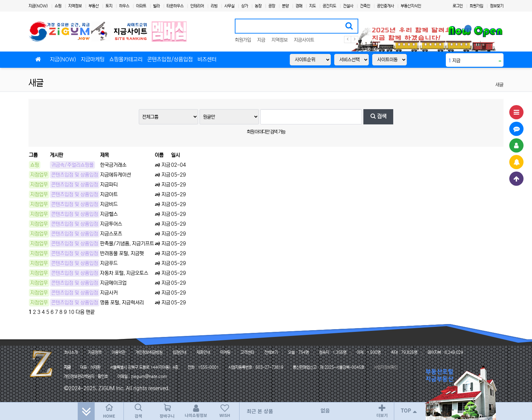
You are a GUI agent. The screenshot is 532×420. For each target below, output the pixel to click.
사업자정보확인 (386, 367)
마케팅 (225, 352)
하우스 (124, 6)
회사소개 (71, 352)
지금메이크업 (113, 283)
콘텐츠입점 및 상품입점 (75, 175)
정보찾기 (497, 6)
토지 (109, 6)
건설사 (348, 6)
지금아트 (109, 194)
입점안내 (179, 352)
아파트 (141, 6)
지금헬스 (109, 214)
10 (71, 312)
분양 (285, 6)
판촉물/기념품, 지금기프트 (127, 244)
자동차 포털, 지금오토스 (124, 273)
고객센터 (247, 352)
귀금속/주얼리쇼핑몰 (72, 165)
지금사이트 (304, 40)
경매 (299, 6)
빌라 (156, 6)
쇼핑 (58, 6)
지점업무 (39, 175)
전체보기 (271, 352)
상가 (245, 6)
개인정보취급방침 (149, 352)
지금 (261, 40)
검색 (378, 116)
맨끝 (90, 312)
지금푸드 (109, 263)
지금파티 (109, 185)
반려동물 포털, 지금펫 (122, 253)
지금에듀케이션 (116, 175)
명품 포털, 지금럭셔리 (122, 303)
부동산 (94, 6)
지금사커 (109, 293)
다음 (80, 312)
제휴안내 (203, 352)
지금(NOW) (38, 6)
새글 (36, 83)
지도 (312, 6)
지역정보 (75, 6)
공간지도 (329, 6)
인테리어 (197, 6)
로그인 (458, 6)
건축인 (365, 6)
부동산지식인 (411, 6)
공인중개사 (385, 6)
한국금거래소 (113, 165)
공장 (272, 6)
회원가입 (476, 6)
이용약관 (118, 352)
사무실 (229, 6)
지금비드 (109, 204)
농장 (258, 6)
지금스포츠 (111, 234)
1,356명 (339, 352)
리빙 (214, 6)
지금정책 (95, 352)
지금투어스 (111, 224)
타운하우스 (175, 6)
